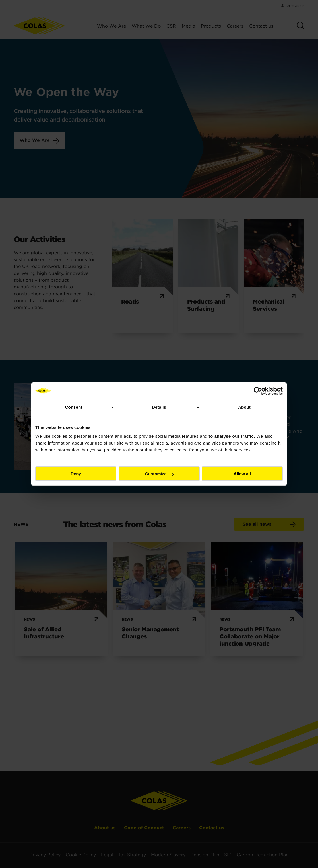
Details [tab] (159, 407)
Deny (76, 474)
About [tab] (244, 407)
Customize (159, 474)
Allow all (242, 474)
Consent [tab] (74, 407)
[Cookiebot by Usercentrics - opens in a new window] (258, 391)
